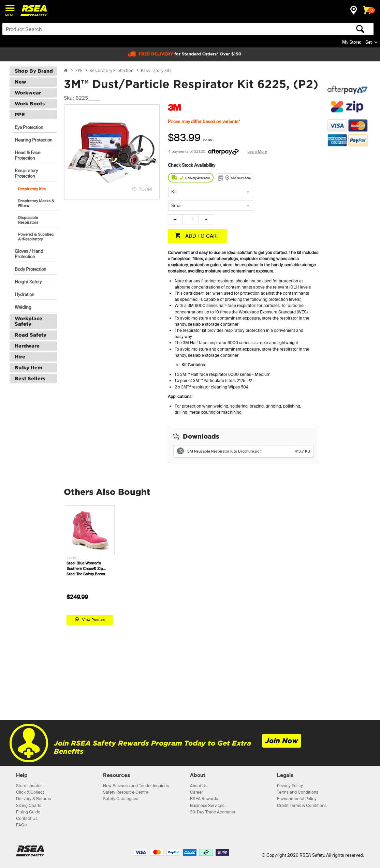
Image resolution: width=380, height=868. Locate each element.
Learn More (257, 151)
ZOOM (145, 189)
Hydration (25, 294)
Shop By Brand (34, 71)
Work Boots (30, 104)
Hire (20, 357)
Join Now (282, 741)
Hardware (27, 346)
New (20, 82)
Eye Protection (29, 127)
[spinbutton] (191, 219)
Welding (23, 307)
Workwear (28, 93)
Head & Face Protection (27, 155)
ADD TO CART (202, 236)
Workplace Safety (28, 321)
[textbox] (147, 29)
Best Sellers (30, 379)
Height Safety (28, 282)
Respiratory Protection (26, 173)
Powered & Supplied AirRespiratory (36, 237)
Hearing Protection (34, 140)
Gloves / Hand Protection (29, 254)
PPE (20, 115)
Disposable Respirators (28, 220)
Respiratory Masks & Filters (36, 203)
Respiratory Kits (32, 189)
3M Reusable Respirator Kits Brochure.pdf (249, 451)
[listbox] (210, 192)
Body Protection (31, 269)
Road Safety (31, 335)
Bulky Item (28, 368)
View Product (94, 620)
